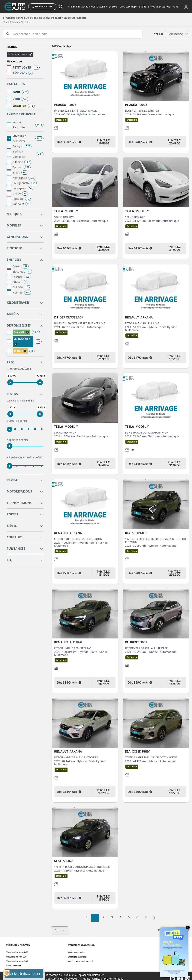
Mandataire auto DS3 (17, 952)
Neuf (92, 7)
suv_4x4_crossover (18, 54)
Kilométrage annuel (25, 457)
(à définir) (21, 421)
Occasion (102, 7)
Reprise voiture (140, 7)
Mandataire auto (11, 22)
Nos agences (158, 7)
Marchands (173, 7)
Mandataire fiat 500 (16, 957)
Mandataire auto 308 (17, 961)
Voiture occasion (77, 952)
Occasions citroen (77, 957)
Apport (17, 440)
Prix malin (74, 7)
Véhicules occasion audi (81, 961)
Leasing (26, 22)
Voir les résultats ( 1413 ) (24, 974)
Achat (84, 7)
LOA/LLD (125, 7)
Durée (17, 421)
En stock (113, 7)
